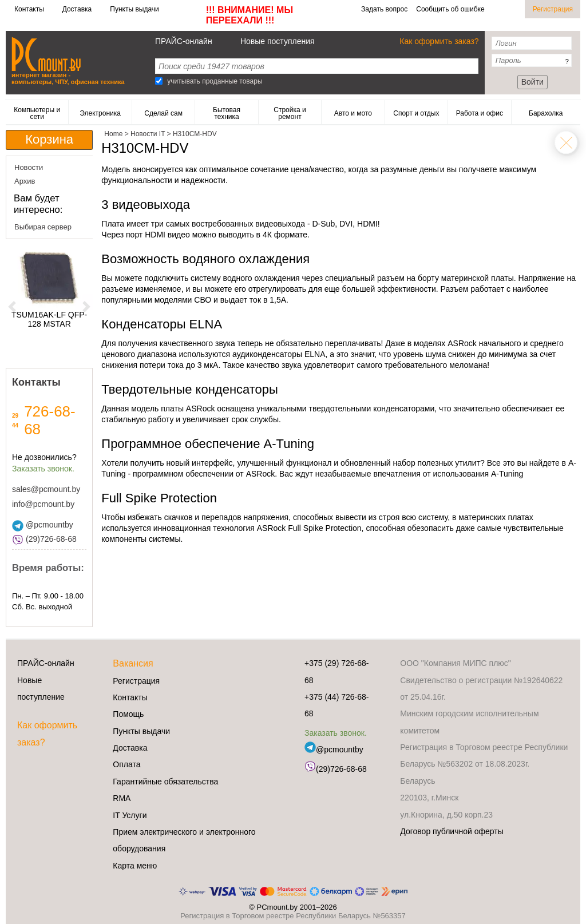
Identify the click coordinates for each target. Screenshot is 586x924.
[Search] (159, 81)
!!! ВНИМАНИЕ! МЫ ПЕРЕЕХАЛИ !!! (250, 15)
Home (566, 142)
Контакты (29, 9)
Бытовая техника (227, 113)
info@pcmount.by (43, 504)
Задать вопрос (384, 9)
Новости (29, 167)
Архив (25, 181)
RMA (122, 798)
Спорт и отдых (416, 113)
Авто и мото (353, 113)
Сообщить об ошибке (450, 9)
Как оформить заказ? (439, 41)
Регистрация (553, 9)
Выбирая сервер (43, 227)
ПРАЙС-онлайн (184, 41)
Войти (532, 82)
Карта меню (135, 866)
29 (15, 416)
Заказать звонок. (43, 469)
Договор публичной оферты (452, 831)
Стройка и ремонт (290, 113)
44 (15, 425)
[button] (12, 306)
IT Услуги (130, 815)
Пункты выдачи (134, 9)
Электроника (100, 113)
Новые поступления (278, 41)
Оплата (126, 764)
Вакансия (133, 663)
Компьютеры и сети (37, 113)
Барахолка (546, 113)
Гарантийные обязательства (165, 782)
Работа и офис (480, 113)
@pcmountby (43, 525)
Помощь (128, 714)
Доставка (77, 9)
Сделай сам (163, 113)
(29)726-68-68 (44, 539)
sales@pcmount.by (46, 489)
